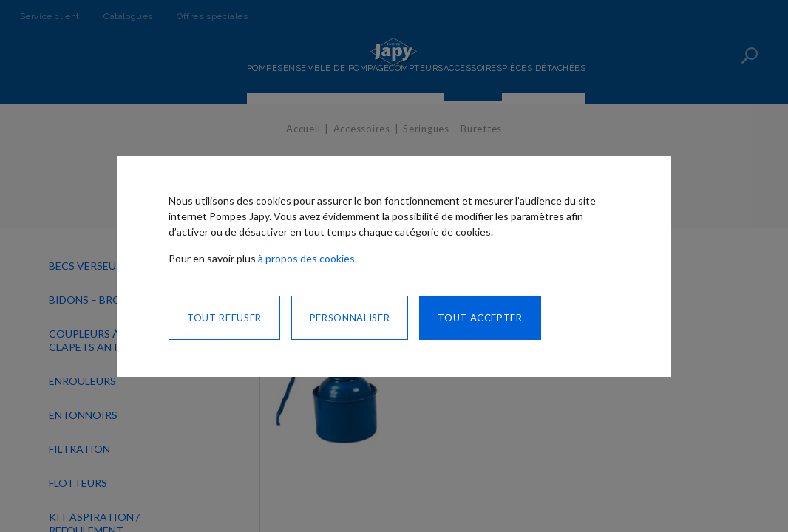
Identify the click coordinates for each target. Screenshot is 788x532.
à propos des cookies (306, 258)
